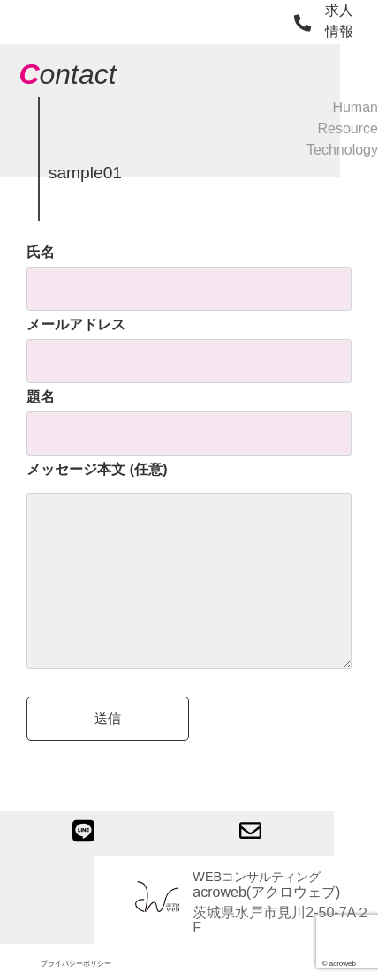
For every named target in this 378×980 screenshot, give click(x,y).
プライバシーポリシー (76, 964)
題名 (189, 415)
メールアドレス (189, 343)
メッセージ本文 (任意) (189, 567)
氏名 (189, 270)
